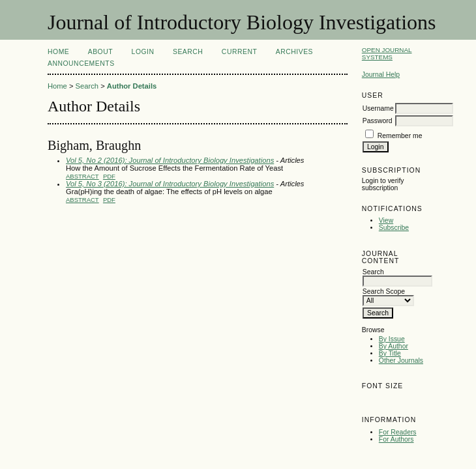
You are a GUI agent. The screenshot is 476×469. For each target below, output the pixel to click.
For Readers (398, 432)
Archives (294, 52)
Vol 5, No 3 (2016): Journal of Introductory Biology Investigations (170, 184)
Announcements (81, 64)
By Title (390, 353)
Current (239, 52)
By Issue (392, 339)
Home (58, 52)
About (100, 52)
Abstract (82, 176)
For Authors (396, 439)
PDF (109, 176)
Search (188, 52)
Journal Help (381, 75)
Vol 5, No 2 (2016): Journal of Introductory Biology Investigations (170, 160)
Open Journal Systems (387, 53)
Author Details (132, 86)
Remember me (400, 136)
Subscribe (394, 228)
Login (143, 52)
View (386, 220)
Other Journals (401, 361)
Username (378, 108)
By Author (394, 346)
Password (378, 121)
